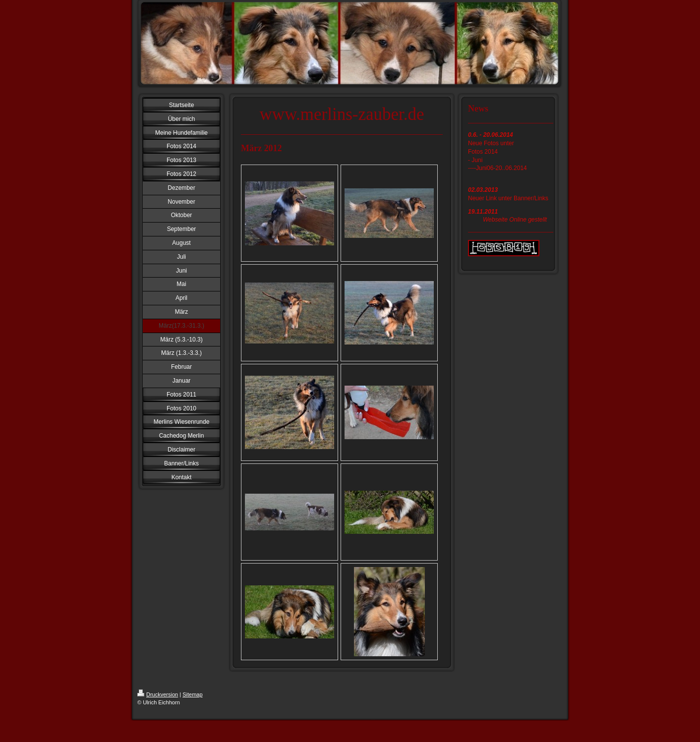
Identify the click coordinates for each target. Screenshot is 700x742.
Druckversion (158, 694)
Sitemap (192, 694)
